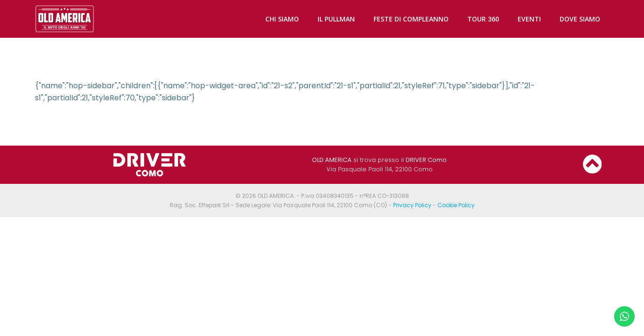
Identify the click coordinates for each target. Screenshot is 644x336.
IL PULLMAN (336, 19)
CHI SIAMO (282, 19)
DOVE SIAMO (580, 19)
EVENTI (529, 19)
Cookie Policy (456, 205)
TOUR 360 (483, 19)
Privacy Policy (412, 205)
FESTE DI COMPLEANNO (411, 19)
